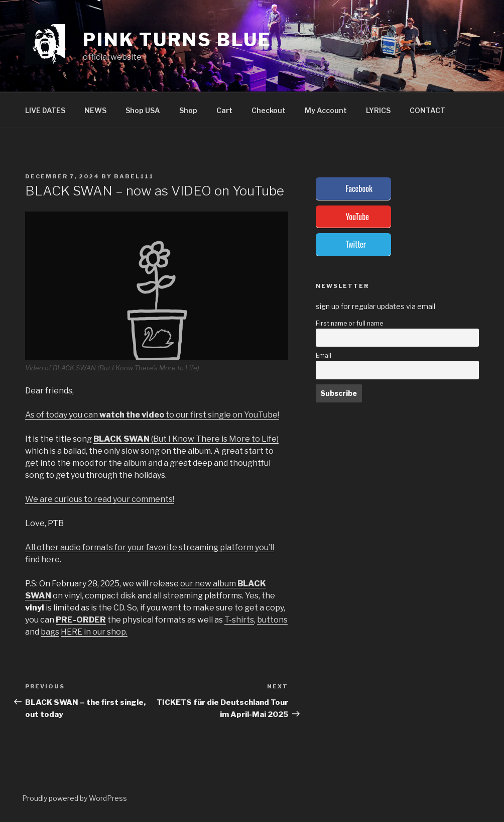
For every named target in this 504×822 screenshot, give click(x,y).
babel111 (134, 176)
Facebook (359, 188)
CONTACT (427, 110)
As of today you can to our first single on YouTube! (152, 415)
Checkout (269, 110)
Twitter (356, 244)
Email (324, 355)
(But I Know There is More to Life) (186, 439)
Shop (188, 110)
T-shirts (239, 620)
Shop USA (143, 110)
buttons (272, 620)
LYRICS (378, 110)
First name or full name (349, 323)
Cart (224, 110)
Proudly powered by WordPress (75, 798)
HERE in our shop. (94, 632)
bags (50, 632)
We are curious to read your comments (99, 499)
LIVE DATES (45, 110)
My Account (326, 110)
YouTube (357, 217)
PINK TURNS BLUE (177, 40)
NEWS (95, 110)
